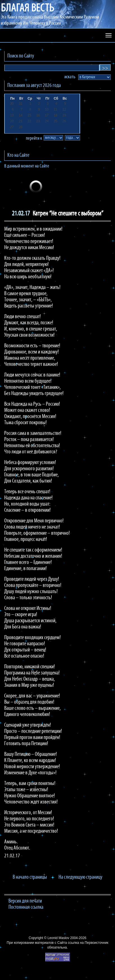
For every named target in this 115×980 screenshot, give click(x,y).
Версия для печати (25, 901)
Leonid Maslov (58, 938)
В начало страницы (30, 877)
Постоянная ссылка (26, 907)
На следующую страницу (80, 877)
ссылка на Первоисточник (88, 943)
